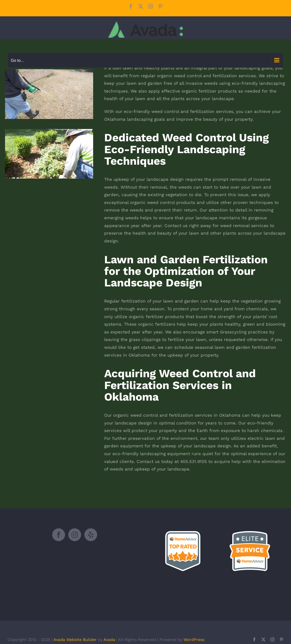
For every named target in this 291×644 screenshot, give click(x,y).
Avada (109, 640)
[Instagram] (75, 535)
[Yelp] (91, 535)
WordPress (194, 640)
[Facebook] (59, 535)
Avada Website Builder (75, 640)
